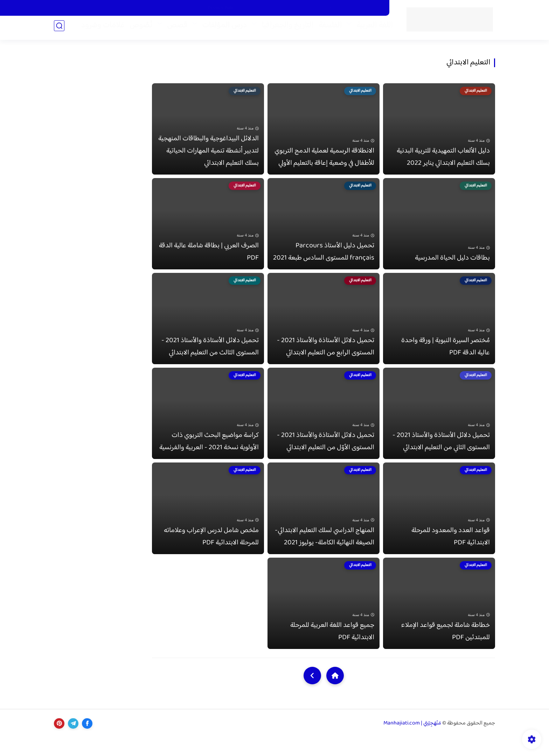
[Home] (335, 694)
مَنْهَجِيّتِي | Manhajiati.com (412, 742)
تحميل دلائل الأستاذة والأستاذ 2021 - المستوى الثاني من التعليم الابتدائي (441, 454)
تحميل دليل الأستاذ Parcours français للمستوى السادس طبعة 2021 (324, 258)
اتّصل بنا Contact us (338, 8)
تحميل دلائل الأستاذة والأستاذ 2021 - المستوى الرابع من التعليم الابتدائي (326, 356)
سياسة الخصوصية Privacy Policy (239, 8)
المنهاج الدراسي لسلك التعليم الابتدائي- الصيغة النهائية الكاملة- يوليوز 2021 (325, 552)
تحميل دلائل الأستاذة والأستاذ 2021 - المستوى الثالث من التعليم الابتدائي (210, 356)
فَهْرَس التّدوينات (294, 8)
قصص (174, 28)
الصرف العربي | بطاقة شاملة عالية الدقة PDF (209, 258)
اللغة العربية (372, 28)
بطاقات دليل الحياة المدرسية (452, 264)
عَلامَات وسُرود (100, 28)
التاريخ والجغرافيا (285, 28)
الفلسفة (327, 28)
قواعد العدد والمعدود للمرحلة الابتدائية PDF (451, 552)
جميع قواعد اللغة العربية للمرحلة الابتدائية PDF (332, 650)
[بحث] (59, 29)
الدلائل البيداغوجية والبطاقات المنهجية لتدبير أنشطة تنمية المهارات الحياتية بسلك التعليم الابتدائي (209, 154)
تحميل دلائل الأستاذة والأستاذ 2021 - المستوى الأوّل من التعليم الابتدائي (326, 454)
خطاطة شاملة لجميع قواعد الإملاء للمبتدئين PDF (445, 650)
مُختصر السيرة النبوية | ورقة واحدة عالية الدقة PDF (446, 356)
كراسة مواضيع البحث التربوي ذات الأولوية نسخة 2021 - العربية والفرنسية (209, 454)
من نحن (374, 8)
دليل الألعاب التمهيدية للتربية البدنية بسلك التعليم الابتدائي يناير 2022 (443, 160)
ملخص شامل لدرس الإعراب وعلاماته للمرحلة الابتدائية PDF (211, 552)
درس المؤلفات (222, 28)
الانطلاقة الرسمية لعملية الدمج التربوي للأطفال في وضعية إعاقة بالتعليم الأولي (324, 160)
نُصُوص (138, 28)
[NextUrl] (312, 694)
